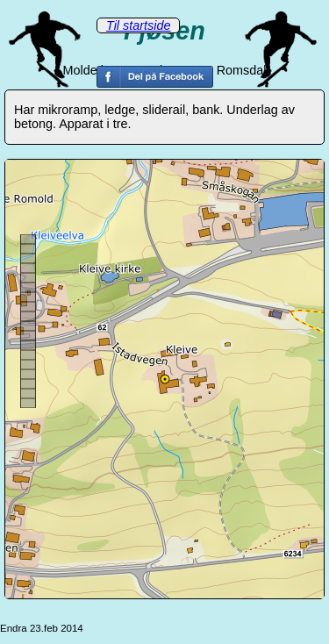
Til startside (138, 25)
